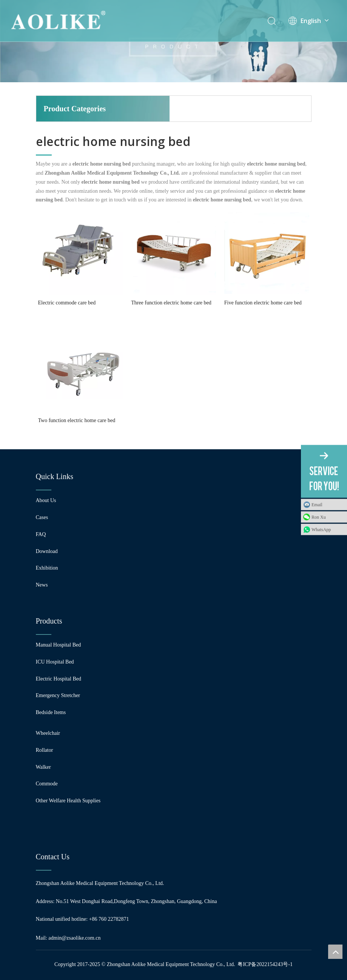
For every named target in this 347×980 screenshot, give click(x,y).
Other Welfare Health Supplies (68, 801)
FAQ (41, 534)
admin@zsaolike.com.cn (74, 938)
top (335, 952)
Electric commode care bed (67, 303)
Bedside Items (51, 712)
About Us (46, 500)
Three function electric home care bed (171, 303)
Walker (43, 767)
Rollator (45, 750)
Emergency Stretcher (58, 695)
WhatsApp (321, 530)
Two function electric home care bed (77, 420)
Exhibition (47, 568)
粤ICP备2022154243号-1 (265, 964)
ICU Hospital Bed (55, 662)
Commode (47, 784)
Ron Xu (319, 517)
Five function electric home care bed (263, 303)
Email (317, 505)
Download (47, 551)
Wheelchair (48, 733)
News (42, 585)
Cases (42, 517)
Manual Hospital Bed (59, 645)
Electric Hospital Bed (59, 679)
